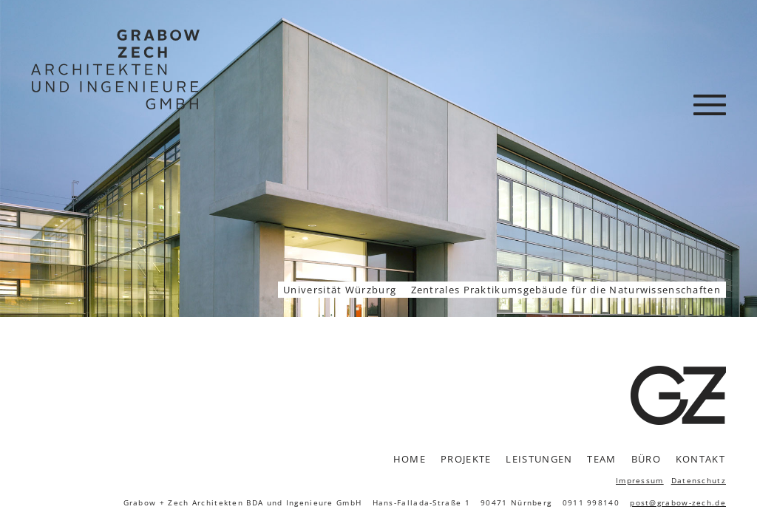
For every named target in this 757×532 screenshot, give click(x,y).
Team (601, 459)
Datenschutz (699, 480)
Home (410, 459)
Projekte (466, 459)
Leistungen (539, 459)
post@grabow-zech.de (678, 502)
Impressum (640, 480)
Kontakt (700, 459)
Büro (646, 459)
